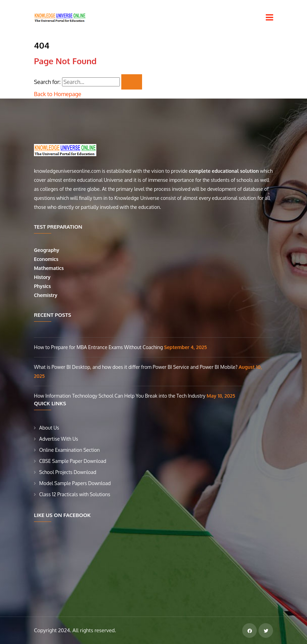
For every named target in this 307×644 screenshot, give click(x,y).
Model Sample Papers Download (75, 483)
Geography (47, 250)
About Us (49, 428)
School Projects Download (68, 472)
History (42, 277)
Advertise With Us (59, 439)
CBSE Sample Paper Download (73, 461)
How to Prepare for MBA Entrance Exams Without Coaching (99, 347)
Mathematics (50, 268)
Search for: (47, 82)
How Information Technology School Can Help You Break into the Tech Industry (120, 396)
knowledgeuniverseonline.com (67, 171)
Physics (43, 286)
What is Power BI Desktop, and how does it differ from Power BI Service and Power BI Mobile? (136, 367)
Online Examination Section (69, 450)
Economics (47, 259)
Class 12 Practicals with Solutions (75, 494)
